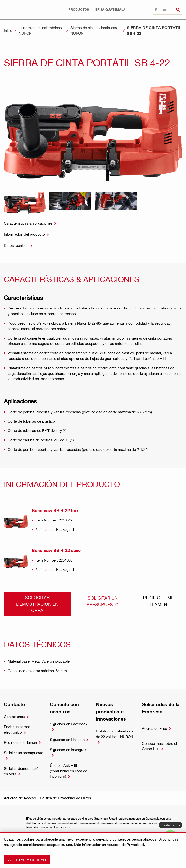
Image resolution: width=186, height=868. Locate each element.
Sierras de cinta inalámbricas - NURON (95, 30)
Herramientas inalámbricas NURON (40, 30)
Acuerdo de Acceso (20, 798)
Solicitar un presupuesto (103, 601)
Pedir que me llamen (158, 601)
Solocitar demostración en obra (37, 604)
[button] (79, 10)
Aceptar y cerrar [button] (27, 860)
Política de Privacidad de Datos (66, 798)
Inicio (8, 30)
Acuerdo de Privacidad (125, 845)
